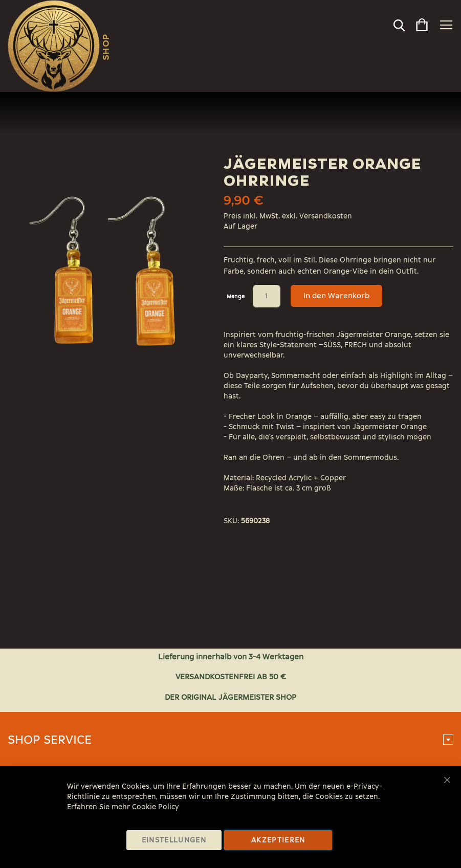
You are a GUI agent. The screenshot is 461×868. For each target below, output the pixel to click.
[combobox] (381, 28)
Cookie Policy (156, 807)
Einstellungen (174, 840)
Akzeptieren (278, 840)
